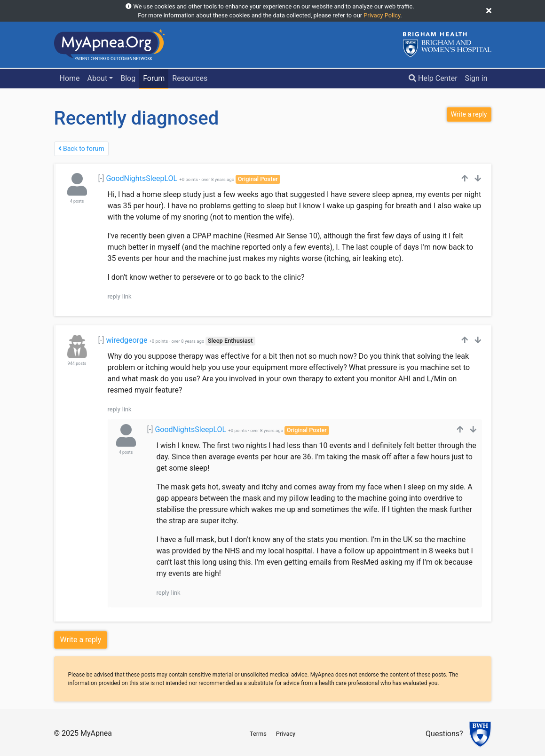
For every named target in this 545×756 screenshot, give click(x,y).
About (98, 78)
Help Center (433, 78)
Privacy (286, 734)
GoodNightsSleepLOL (142, 178)
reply (114, 296)
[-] (101, 178)
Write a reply (81, 640)
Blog (128, 78)
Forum (154, 78)
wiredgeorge (126, 340)
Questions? (444, 734)
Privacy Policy (382, 15)
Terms (258, 734)
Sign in (476, 78)
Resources (190, 78)
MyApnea (96, 733)
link (127, 296)
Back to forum (81, 149)
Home (69, 78)
